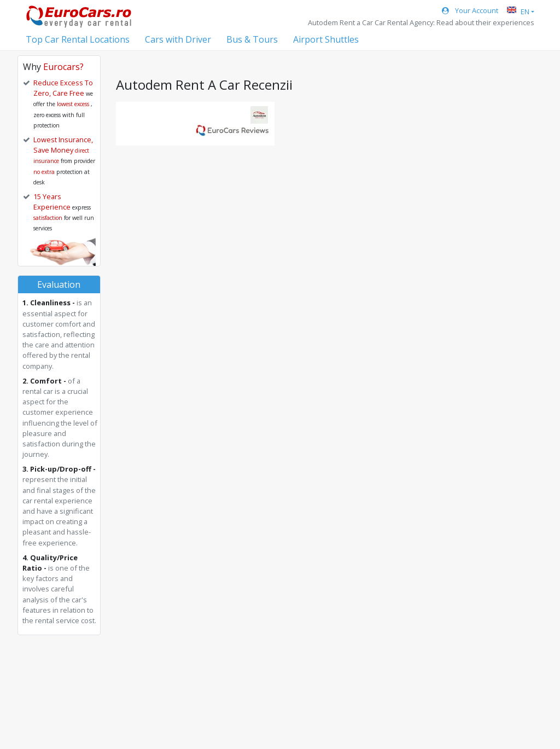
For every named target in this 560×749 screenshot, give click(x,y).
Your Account (470, 10)
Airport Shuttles (326, 39)
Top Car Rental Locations (78, 39)
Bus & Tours (252, 39)
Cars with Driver (178, 39)
